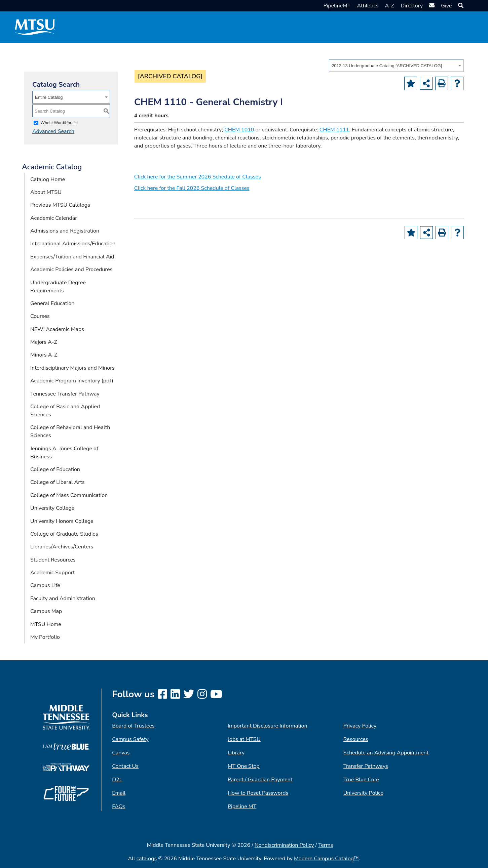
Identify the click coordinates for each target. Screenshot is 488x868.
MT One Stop (244, 766)
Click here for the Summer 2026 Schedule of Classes (198, 177)
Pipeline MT (242, 807)
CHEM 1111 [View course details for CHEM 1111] (334, 130)
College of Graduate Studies (64, 534)
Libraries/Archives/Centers (62, 547)
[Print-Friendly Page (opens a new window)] (442, 83)
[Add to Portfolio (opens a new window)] (411, 83)
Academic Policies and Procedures (71, 270)
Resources (356, 739)
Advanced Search (53, 131)
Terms (326, 845)
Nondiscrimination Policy (284, 845)
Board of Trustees (133, 726)
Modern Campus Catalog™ (326, 859)
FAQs (119, 807)
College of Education (55, 469)
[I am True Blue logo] (66, 746)
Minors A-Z (44, 355)
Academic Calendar (54, 218)
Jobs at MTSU (244, 739)
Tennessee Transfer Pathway (65, 394)
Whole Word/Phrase (59, 123)
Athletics (368, 6)
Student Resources (53, 560)
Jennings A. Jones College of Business (64, 453)
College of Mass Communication (69, 495)
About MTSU (46, 192)
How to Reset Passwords (258, 793)
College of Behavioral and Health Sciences (70, 431)
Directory (412, 6)
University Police (363, 793)
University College (52, 508)
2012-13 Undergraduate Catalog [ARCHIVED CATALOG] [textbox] (387, 66)
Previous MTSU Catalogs (60, 205)
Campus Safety (130, 739)
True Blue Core (361, 780)
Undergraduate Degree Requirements (58, 287)
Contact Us (125, 766)
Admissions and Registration (65, 231)
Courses (40, 316)
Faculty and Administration (63, 598)
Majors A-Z (44, 342)
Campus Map (46, 611)
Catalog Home (48, 179)
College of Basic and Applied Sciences (65, 411)
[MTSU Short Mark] (35, 27)
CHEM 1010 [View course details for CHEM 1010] (239, 130)
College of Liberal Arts (58, 482)
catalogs (147, 859)
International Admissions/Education (73, 244)
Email (119, 793)
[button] (460, 6)
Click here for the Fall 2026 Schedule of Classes (192, 188)
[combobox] (396, 66)
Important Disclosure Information (268, 726)
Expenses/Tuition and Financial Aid (72, 257)
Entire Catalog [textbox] (49, 97)
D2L (117, 780)
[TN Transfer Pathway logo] (66, 767)
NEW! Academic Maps (57, 329)
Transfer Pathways (366, 766)
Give (446, 6)
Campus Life (45, 585)
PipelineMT (337, 6)
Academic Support (52, 573)
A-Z (389, 6)
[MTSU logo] (66, 717)
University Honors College (62, 521)
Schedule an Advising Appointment (386, 753)
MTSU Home (46, 624)
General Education (52, 303)
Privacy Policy (360, 726)
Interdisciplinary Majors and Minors (72, 368)
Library (236, 753)
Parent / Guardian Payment (260, 780)
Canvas (121, 753)
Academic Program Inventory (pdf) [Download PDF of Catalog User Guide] (72, 381)
